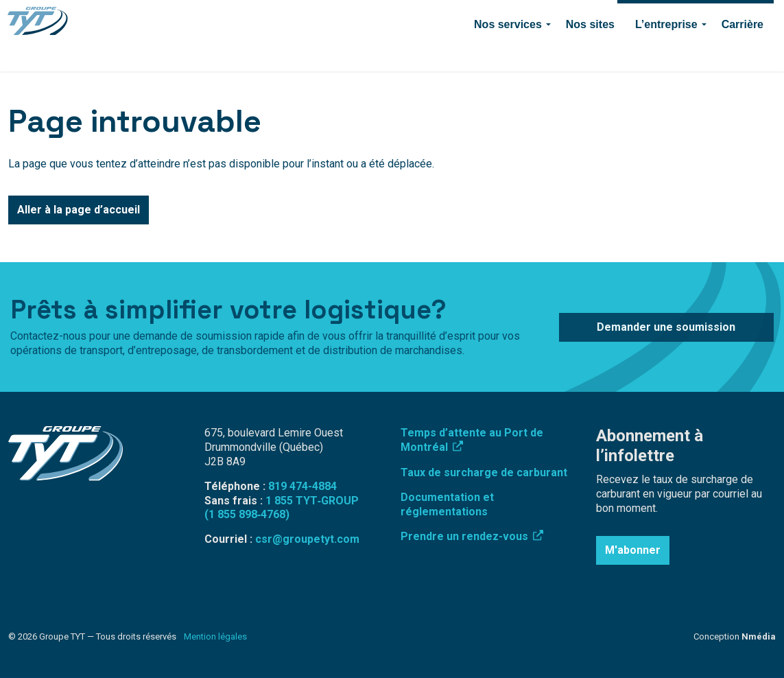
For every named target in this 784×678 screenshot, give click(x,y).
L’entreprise (666, 53)
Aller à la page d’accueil (79, 210)
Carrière (743, 53)
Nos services (508, 53)
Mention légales (215, 636)
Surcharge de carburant (274, 18)
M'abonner (633, 550)
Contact (527, 18)
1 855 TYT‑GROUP (312, 501)
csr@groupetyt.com (307, 539)
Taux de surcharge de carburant (484, 472)
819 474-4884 (466, 18)
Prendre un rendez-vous (472, 536)
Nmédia (759, 636)
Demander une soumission (696, 18)
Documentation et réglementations (447, 504)
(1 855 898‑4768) (247, 514)
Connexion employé (381, 18)
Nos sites (590, 53)
